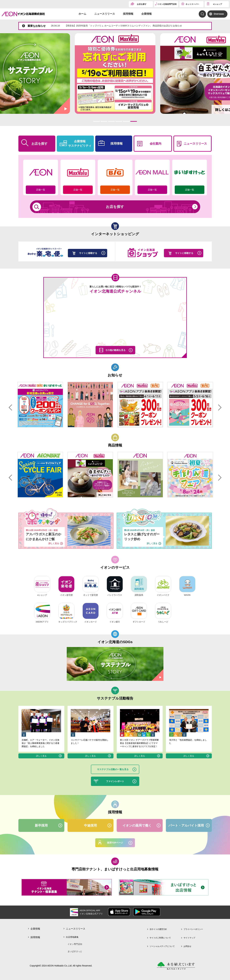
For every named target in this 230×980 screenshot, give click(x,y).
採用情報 (128, 14)
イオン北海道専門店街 (167, 4)
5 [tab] (126, 121)
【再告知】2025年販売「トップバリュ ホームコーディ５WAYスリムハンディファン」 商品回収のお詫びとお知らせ (117, 26)
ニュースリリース (105, 14)
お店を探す (142, 4)
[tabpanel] (115, 73)
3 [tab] (111, 121)
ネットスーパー (192, 4)
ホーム (82, 14)
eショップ (218, 4)
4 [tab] (119, 121)
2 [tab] (104, 121)
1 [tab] (96, 121)
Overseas (219, 14)
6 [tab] (134, 121)
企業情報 (147, 14)
